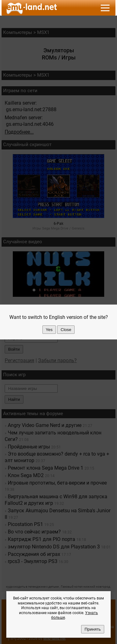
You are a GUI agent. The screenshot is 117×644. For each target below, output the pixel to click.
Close (66, 330)
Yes (49, 330)
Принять (93, 629)
